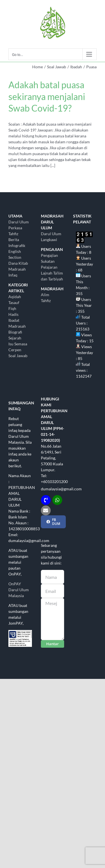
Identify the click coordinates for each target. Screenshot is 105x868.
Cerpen (15, 350)
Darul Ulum (19, 222)
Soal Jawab (18, 356)
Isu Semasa (18, 344)
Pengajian (49, 255)
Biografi (15, 332)
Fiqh (12, 308)
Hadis (13, 314)
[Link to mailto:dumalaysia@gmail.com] (46, 510)
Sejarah (15, 338)
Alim (45, 295)
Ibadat (14, 320)
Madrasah (17, 326)
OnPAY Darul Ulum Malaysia (19, 590)
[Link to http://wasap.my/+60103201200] (57, 500)
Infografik (17, 245)
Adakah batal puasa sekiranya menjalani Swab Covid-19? (47, 96)
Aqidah (15, 297)
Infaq (13, 275)
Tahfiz (46, 301)
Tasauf (14, 302)
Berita (14, 240)
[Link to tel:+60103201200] (46, 500)
